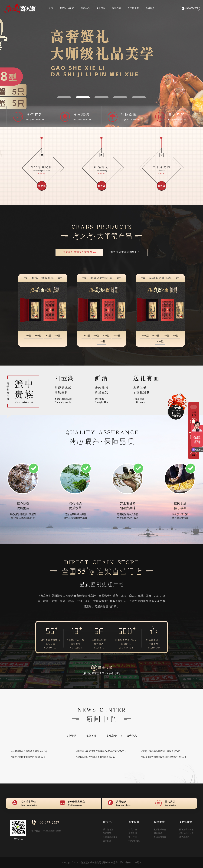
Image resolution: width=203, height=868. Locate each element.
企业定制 (101, 8)
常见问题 (107, 841)
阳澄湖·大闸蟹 (67, 8)
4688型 (156, 336)
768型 (48, 336)
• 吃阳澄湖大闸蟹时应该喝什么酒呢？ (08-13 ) (163, 757)
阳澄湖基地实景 (110, 837)
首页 (51, 8)
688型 (96, 336)
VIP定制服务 (134, 841)
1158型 (38, 336)
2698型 (160, 341)
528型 (57, 336)
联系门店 (116, 8)
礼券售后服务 (160, 829)
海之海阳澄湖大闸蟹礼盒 (125, 252)
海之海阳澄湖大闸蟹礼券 (78, 252)
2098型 (106, 336)
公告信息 (132, 736)
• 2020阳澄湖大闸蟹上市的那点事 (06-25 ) (96, 757)
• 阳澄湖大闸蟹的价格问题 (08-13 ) (28, 757)
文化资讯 (71, 736)
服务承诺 (158, 833)
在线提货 (150, 8)
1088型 (86, 336)
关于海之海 (133, 8)
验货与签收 (184, 837)
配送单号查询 (160, 837)
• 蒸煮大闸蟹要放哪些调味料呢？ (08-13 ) (161, 751)
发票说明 (133, 833)
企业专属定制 (41, 170)
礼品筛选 (101, 170)
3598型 (145, 336)
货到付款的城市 (186, 833)
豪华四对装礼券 (101, 278)
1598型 (117, 336)
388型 (28, 336)
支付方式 (133, 837)
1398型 (101, 341)
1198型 (166, 336)
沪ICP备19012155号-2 (130, 863)
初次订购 (133, 829)
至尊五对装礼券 (160, 278)
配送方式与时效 (186, 829)
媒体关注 (91, 736)
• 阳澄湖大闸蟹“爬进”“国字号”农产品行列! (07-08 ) (101, 751)
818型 (176, 336)
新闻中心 (85, 8)
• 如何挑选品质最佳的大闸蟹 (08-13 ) (29, 751)
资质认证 (107, 833)
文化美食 (112, 736)
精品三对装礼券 (43, 278)
